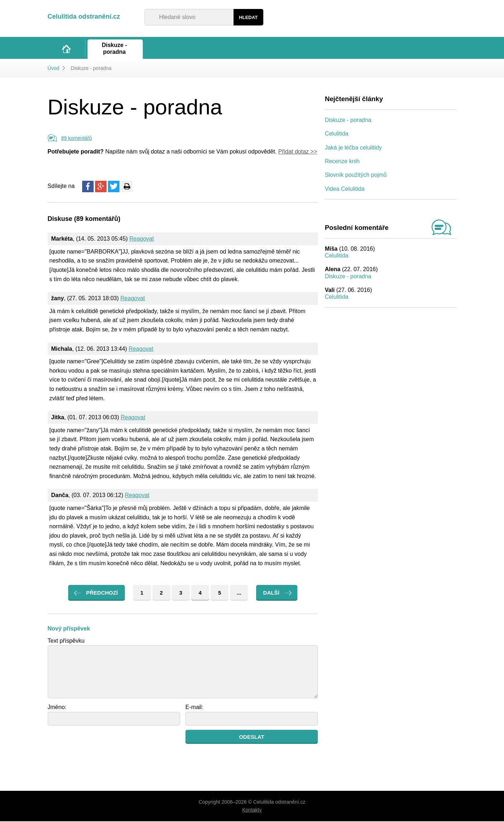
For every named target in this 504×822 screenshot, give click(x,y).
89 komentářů (77, 139)
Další (271, 593)
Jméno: (57, 708)
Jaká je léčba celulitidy (353, 148)
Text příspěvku (66, 641)
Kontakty (252, 811)
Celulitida (336, 134)
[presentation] (102, 745)
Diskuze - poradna (348, 121)
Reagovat (142, 239)
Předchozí (102, 593)
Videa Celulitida (345, 190)
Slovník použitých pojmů (356, 176)
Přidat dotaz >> (298, 152)
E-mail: (194, 708)
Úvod (54, 68)
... (239, 593)
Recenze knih (342, 162)
